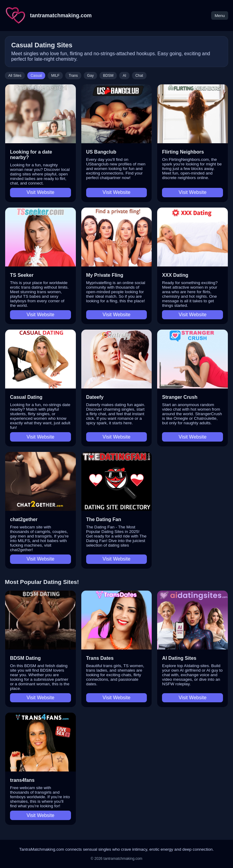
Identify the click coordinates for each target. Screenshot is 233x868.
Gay (90, 76)
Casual (36, 76)
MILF (55, 76)
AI (124, 76)
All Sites (15, 76)
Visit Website (40, 192)
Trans (73, 76)
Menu (219, 16)
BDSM (108, 76)
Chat (139, 76)
